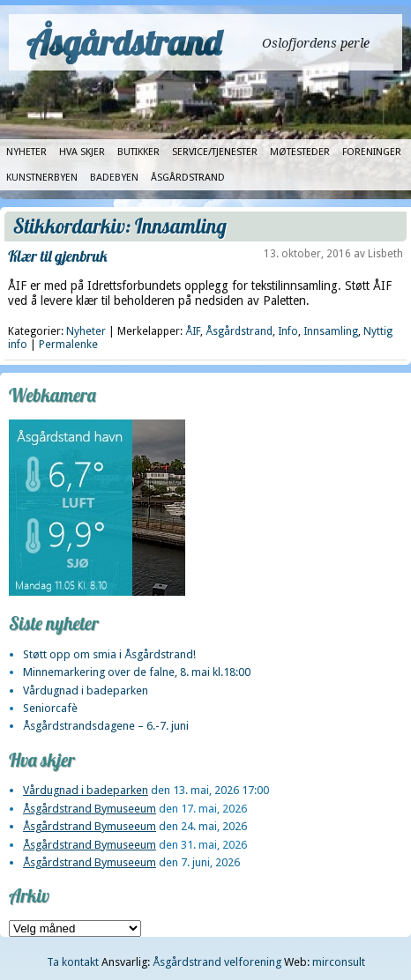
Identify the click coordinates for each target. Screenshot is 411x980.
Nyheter (26, 152)
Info (288, 331)
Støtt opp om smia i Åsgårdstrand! (109, 654)
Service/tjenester (215, 152)
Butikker (138, 152)
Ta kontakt (73, 962)
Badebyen (114, 178)
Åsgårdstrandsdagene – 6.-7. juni (106, 726)
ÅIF (193, 331)
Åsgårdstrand (124, 42)
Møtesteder (300, 152)
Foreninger (372, 152)
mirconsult (339, 962)
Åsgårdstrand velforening (217, 962)
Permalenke (68, 345)
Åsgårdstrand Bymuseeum (90, 809)
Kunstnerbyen (42, 178)
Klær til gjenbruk (58, 256)
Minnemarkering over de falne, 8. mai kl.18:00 (137, 672)
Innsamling (331, 331)
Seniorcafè (50, 708)
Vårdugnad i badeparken (86, 690)
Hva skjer (82, 152)
